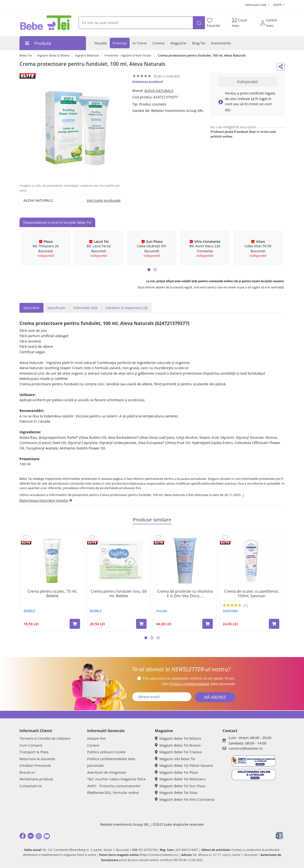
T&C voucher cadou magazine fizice (116, 779)
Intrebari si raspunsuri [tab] (127, 308)
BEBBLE (29, 611)
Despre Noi (96, 738)
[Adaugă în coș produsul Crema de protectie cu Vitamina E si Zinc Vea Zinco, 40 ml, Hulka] (208, 624)
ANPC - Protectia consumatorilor (114, 786)
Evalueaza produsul (148, 82)
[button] (149, 270)
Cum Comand (31, 745)
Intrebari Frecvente (35, 765)
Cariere (93, 745)
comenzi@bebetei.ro (246, 748)
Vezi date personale (198, 684)
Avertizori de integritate (107, 772)
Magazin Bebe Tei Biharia (178, 738)
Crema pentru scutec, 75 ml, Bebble (52, 594)
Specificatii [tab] (56, 308)
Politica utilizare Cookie (106, 752)
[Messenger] (31, 836)
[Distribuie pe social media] (281, 67)
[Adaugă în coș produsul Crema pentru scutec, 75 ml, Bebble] (75, 624)
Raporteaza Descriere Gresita (46, 500)
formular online (126, 792)
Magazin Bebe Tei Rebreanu (180, 779)
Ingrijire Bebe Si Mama (53, 55)
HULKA (162, 611)
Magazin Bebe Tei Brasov (178, 745)
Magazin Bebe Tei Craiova (178, 752)
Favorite (214, 23)
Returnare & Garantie (37, 759)
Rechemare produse (36, 779)
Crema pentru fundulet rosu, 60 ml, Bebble (119, 594)
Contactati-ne (31, 786)
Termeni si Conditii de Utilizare (45, 738)
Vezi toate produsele (104, 200)
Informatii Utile (256, 5)
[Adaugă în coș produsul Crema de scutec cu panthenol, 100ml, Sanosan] (274, 624)
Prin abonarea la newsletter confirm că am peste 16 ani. (189, 678)
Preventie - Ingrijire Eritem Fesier (128, 55)
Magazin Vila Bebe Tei (175, 759)
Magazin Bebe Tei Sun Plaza (180, 786)
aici (228, 109)
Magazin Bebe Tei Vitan (176, 792)
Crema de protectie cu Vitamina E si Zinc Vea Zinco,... (185, 594)
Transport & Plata (34, 752)
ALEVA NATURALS (159, 91)
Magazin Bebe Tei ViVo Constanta (185, 799)
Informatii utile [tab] (85, 308)
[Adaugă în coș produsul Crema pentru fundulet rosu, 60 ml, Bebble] (141, 624)
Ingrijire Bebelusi (87, 55)
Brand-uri (27, 772)
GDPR (278, 5)
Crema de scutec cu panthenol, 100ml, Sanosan (251, 594)
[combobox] (135, 23)
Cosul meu (240, 22)
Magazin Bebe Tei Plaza (176, 772)
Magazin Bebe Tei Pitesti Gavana (184, 765)
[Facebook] (23, 836)
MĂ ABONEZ (215, 697)
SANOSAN (230, 611)
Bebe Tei (26, 55)
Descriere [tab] (31, 308)
